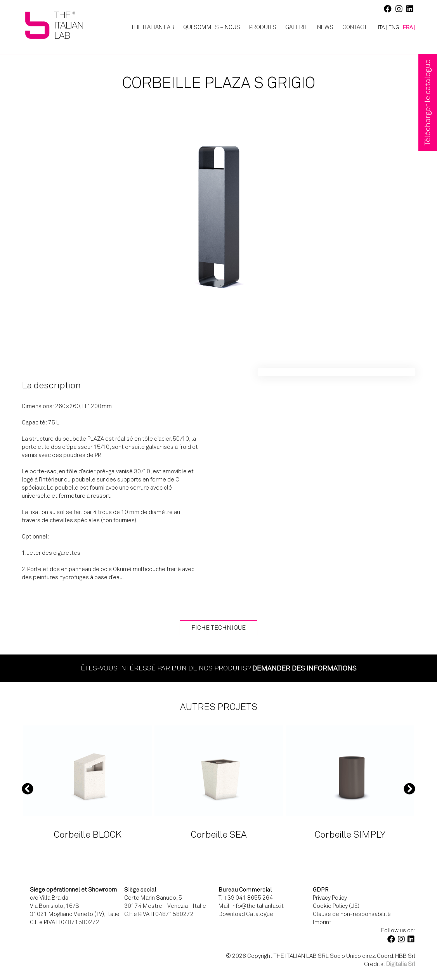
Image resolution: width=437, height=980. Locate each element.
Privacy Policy (330, 898)
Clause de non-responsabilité (352, 914)
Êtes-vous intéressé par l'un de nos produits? (219, 668)
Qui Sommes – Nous (212, 27)
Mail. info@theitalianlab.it (251, 906)
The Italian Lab (153, 27)
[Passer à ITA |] (380, 28)
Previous (28, 788)
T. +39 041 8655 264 (246, 898)
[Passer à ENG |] (395, 28)
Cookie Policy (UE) (336, 906)
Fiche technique (218, 628)
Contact (355, 27)
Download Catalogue (246, 914)
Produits (263, 27)
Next (409, 788)
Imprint (322, 922)
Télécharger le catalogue (427, 102)
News (325, 27)
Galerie (297, 27)
